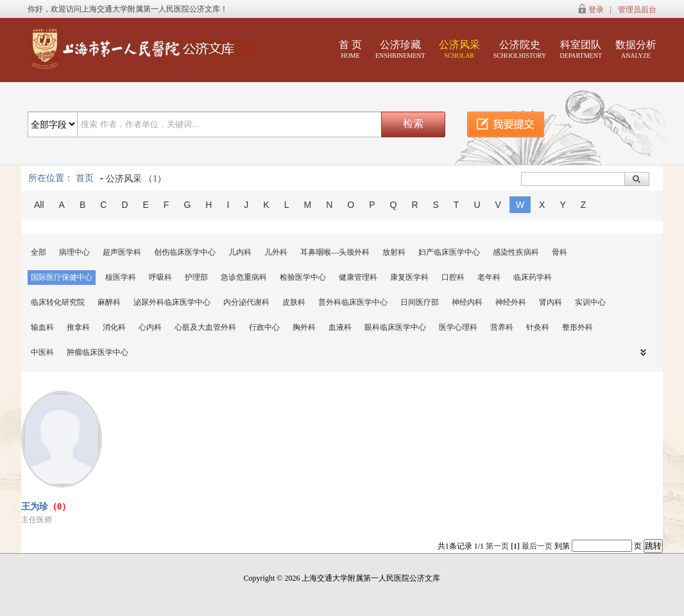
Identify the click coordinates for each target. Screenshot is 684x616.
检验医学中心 (303, 277)
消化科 (114, 327)
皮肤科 (294, 302)
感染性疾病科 (516, 252)
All (39, 205)
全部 (38, 252)
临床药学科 (533, 277)
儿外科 (276, 252)
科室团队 (581, 49)
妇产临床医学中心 (449, 252)
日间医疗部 (420, 302)
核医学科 (121, 277)
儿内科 (240, 252)
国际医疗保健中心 (62, 277)
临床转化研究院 (58, 302)
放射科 (394, 252)
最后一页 (537, 546)
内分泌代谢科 (246, 302)
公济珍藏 (400, 49)
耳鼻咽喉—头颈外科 (335, 252)
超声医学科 (122, 252)
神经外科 (511, 302)
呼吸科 (160, 277)
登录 (596, 10)
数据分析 (636, 49)
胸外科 (304, 327)
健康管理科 (358, 277)
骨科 (560, 252)
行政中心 (264, 327)
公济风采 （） (136, 179)
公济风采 (459, 49)
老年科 (489, 277)
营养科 (502, 327)
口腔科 (453, 277)
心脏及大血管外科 (205, 327)
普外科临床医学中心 (353, 302)
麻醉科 (109, 302)
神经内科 (467, 302)
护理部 (196, 277)
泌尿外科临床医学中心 (172, 302)
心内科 (150, 327)
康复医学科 (409, 277)
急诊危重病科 (244, 277)
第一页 (497, 546)
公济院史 (520, 49)
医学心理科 (458, 327)
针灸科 (538, 327)
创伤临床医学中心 (185, 252)
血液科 (340, 327)
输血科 (42, 327)
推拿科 (78, 327)
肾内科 (551, 302)
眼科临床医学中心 (395, 327)
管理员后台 (637, 10)
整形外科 (577, 327)
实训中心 (590, 302)
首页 (85, 178)
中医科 (42, 352)
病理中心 (74, 252)
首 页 (350, 49)
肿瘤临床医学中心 (98, 352)
